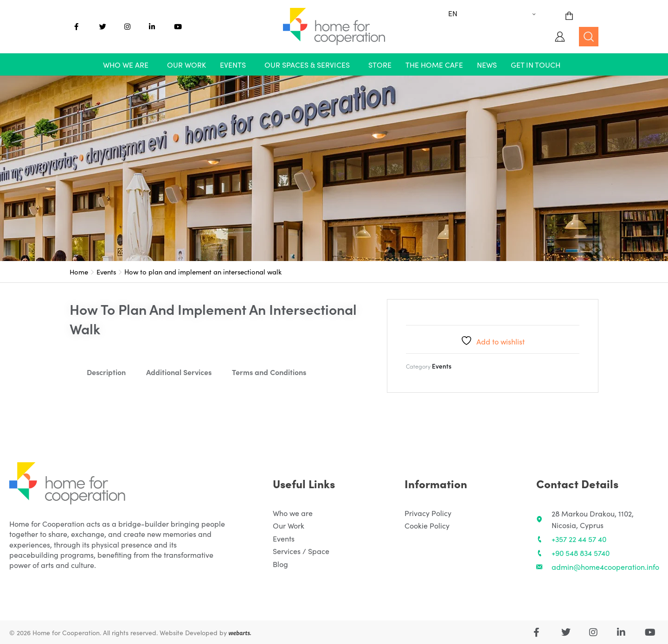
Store (380, 64)
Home (79, 271)
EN (453, 13)
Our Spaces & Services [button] (307, 64)
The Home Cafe (434, 64)
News (487, 64)
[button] (128, 64)
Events (106, 271)
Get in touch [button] (536, 64)
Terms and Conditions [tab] (269, 372)
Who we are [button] (126, 64)
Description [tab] (106, 372)
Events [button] (233, 64)
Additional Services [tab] (179, 372)
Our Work (186, 64)
